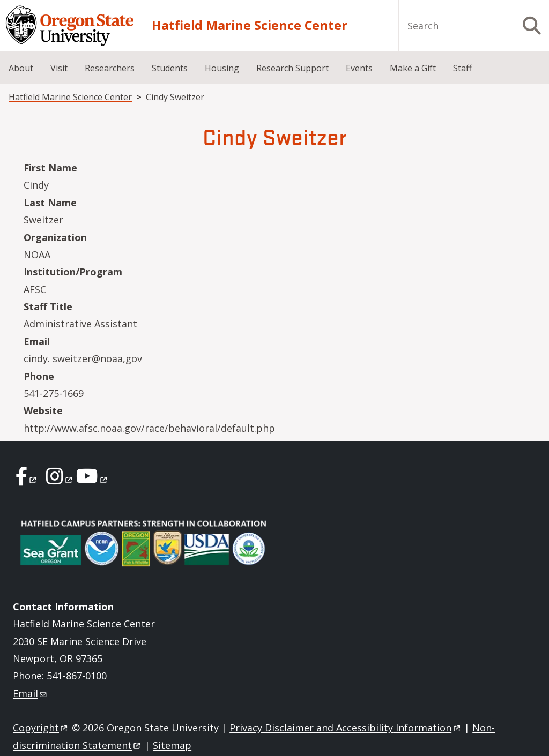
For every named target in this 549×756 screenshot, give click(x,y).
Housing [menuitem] (222, 68)
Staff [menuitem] (462, 68)
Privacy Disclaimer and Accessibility (346, 728)
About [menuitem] (21, 68)
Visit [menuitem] (59, 68)
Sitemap (172, 745)
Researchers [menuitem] (110, 68)
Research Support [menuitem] (292, 68)
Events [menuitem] (359, 68)
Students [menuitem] (170, 68)
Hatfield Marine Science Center (250, 25)
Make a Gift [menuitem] (413, 68)
